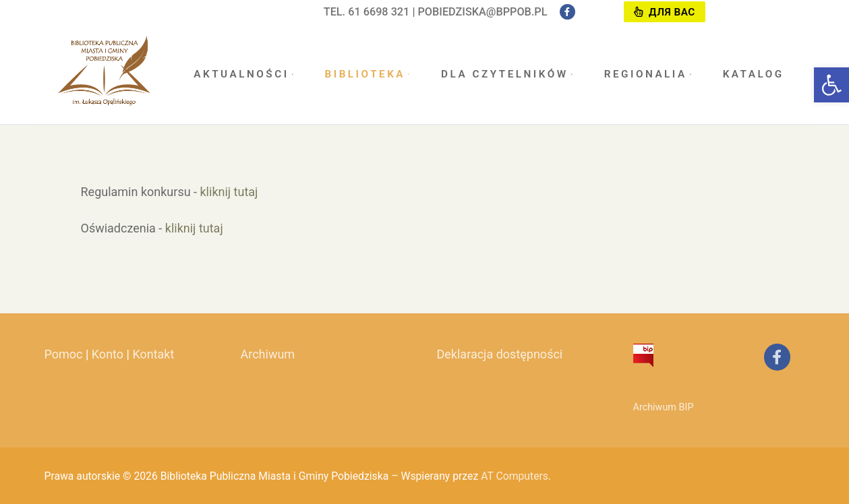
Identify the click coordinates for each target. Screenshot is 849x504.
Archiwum (268, 354)
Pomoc (64, 354)
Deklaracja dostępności (500, 354)
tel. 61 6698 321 (367, 12)
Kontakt (153, 354)
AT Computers (515, 476)
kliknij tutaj (229, 192)
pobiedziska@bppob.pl (482, 12)
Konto (108, 354)
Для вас (664, 12)
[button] (831, 85)
